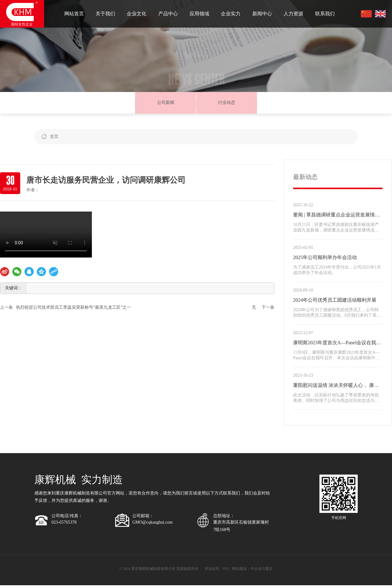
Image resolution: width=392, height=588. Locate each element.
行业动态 (227, 104)
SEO (226, 571)
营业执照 (212, 571)
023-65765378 (64, 525)
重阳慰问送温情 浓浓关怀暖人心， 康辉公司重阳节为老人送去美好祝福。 (336, 389)
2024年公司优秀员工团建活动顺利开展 (335, 303)
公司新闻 (166, 104)
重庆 (269, 571)
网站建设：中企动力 (249, 571)
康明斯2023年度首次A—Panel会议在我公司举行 (337, 346)
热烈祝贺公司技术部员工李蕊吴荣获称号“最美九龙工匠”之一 (73, 310)
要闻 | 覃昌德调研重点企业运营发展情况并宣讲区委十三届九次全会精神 (336, 219)
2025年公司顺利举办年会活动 (325, 260)
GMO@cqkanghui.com (152, 525)
